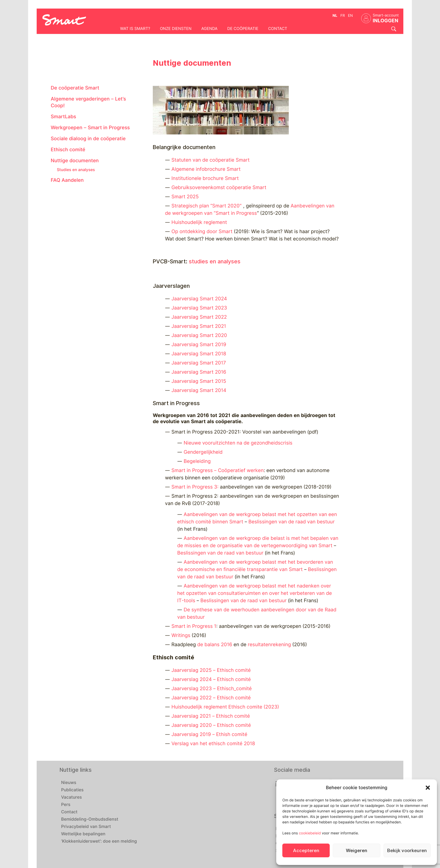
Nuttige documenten (75, 161)
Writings (181, 635)
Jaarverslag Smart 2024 (199, 299)
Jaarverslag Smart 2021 (199, 326)
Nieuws (69, 783)
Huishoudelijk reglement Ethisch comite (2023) (225, 707)
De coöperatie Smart (75, 88)
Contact (278, 29)
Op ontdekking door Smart (203, 231)
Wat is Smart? (135, 29)
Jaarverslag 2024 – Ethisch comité (211, 679)
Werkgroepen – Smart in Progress (90, 128)
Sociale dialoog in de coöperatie (88, 139)
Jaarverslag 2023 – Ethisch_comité (212, 689)
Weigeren (357, 851)
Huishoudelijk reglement (199, 222)
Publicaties (72, 790)
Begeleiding (197, 461)
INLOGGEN (386, 21)
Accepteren (306, 851)
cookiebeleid (310, 833)
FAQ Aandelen (67, 180)
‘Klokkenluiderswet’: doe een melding (99, 841)
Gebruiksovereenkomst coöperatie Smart (219, 187)
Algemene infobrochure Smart (206, 169)
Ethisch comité (68, 150)
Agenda (209, 29)
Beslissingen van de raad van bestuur (291, 522)
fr (343, 15)
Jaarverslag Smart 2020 (199, 335)
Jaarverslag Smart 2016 (199, 372)
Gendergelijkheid (203, 452)
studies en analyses (215, 261)
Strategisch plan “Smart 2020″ (207, 206)
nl (335, 15)
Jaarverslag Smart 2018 (199, 354)
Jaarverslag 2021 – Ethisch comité (211, 716)
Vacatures (71, 797)
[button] (428, 788)
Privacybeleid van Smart (86, 827)
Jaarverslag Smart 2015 (199, 381)
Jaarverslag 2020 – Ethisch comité (211, 725)
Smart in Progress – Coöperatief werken (218, 470)
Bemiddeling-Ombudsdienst (90, 819)
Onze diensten (176, 29)
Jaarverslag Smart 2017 (199, 363)
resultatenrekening (270, 645)
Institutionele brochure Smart (205, 178)
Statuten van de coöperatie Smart (211, 160)
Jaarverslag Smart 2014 (199, 390)
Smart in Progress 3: (195, 487)
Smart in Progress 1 (194, 626)
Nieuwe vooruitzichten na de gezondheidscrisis (238, 443)
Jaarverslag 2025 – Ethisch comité (211, 670)
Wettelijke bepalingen (83, 834)
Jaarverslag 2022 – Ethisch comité (211, 698)
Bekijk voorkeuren (407, 851)
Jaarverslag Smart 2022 (199, 317)
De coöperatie (243, 29)
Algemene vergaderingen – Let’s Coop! (88, 102)
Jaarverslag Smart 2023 (199, 308)
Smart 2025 (185, 197)
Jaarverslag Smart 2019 (199, 344)
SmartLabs (63, 117)
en (350, 15)
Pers (66, 805)
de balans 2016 (215, 645)
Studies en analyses (76, 170)
